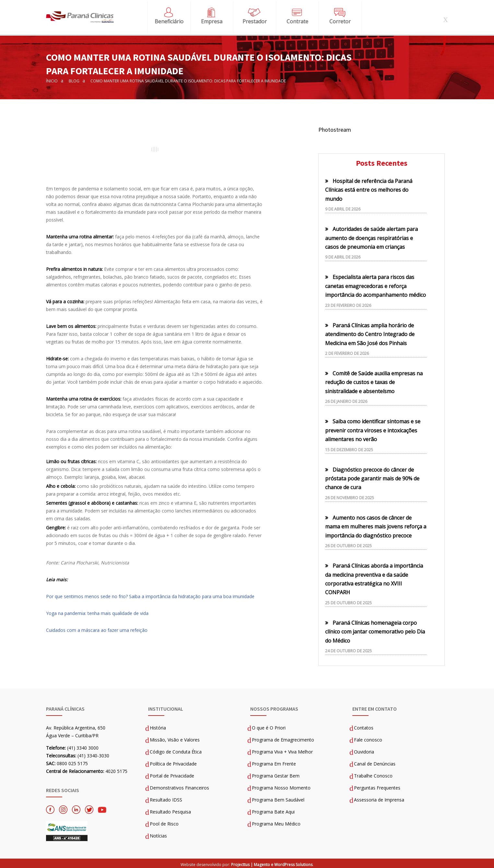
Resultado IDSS (166, 798)
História (158, 726)
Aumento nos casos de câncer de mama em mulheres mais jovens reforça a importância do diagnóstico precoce (376, 525)
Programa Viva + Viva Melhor (282, 750)
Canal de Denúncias (375, 762)
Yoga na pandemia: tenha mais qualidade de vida (97, 611)
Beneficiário (169, 20)
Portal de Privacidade (172, 774)
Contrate (297, 20)
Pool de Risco (164, 822)
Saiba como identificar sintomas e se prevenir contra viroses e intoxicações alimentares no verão (373, 429)
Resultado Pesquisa (170, 810)
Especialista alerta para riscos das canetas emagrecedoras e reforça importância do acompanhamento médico (376, 284)
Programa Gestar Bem (276, 774)
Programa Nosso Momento (281, 786)
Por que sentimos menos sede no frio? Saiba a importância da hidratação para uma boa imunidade (151, 594)
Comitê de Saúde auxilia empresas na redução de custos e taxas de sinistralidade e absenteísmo (374, 380)
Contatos (364, 726)
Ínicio (52, 79)
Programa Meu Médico (276, 822)
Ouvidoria (364, 750)
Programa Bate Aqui (273, 810)
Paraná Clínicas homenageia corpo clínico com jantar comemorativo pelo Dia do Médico (375, 630)
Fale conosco (368, 738)
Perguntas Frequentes (377, 786)
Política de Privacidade (173, 762)
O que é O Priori (269, 726)
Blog (74, 79)
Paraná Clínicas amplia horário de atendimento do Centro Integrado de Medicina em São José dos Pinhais (370, 332)
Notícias (158, 834)
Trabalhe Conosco (373, 774)
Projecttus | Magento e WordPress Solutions (272, 863)
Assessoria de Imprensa (379, 798)
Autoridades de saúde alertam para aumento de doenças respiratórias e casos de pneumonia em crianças (371, 236)
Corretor (340, 20)
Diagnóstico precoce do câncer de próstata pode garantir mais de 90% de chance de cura (372, 477)
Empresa (212, 20)
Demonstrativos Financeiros (179, 786)
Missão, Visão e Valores (175, 738)
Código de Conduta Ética (176, 750)
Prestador (255, 20)
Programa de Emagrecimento (283, 738)
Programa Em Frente (274, 762)
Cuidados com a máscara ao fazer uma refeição (97, 628)
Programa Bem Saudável (278, 798)
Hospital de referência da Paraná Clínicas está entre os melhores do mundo (369, 188)
